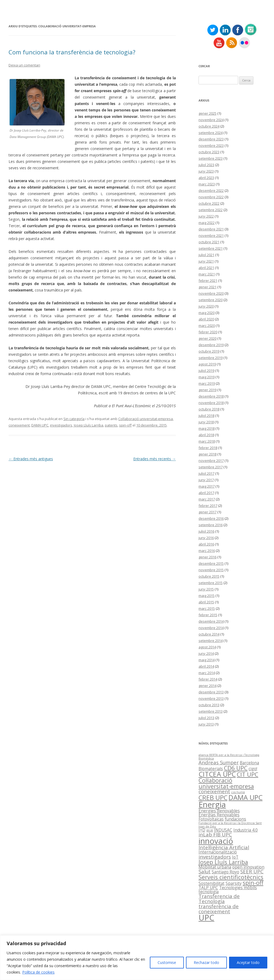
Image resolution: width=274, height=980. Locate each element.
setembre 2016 (211, 525)
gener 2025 (208, 113)
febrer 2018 (208, 448)
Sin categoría (74, 419)
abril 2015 (206, 602)
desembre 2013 (211, 692)
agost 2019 (207, 364)
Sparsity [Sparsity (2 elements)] (234, 883)
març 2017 (207, 499)
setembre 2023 (211, 158)
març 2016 (207, 551)
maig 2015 (207, 596)
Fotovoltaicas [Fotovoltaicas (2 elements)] (211, 819)
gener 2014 (208, 686)
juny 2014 (206, 653)
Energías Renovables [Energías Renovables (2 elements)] (219, 815)
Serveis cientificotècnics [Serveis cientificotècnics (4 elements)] (231, 877)
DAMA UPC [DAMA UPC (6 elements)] (246, 797)
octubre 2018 (209, 409)
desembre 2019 (211, 345)
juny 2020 (206, 306)
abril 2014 (206, 666)
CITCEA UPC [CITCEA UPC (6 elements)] (217, 774)
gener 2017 (208, 512)
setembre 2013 (211, 711)
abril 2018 (206, 435)
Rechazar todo (206, 962)
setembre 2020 (211, 300)
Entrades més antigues (31, 459)
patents (111, 425)
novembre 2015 (211, 570)
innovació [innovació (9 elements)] (216, 841)
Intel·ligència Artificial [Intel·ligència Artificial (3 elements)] (224, 847)
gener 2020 (208, 338)
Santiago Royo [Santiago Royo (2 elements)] (225, 872)
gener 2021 (208, 287)
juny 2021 (206, 261)
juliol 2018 (206, 416)
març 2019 (207, 383)
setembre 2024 (211, 133)
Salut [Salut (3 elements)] (205, 871)
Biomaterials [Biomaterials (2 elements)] (211, 769)
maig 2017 (207, 486)
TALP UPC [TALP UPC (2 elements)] (208, 888)
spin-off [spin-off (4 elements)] (253, 883)
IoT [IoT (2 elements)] (235, 857)
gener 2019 (208, 390)
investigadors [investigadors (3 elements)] (215, 857)
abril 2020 (206, 319)
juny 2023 (206, 171)
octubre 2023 (209, 152)
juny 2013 (206, 724)
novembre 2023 (211, 145)
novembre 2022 (211, 197)
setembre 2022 (211, 210)
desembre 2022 (211, 190)
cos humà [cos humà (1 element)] (238, 792)
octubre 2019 (209, 351)
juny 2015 (206, 589)
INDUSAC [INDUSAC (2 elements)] (223, 830)
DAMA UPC (40, 425)
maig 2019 (207, 377)
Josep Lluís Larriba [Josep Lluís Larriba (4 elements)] (223, 862)
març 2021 (207, 274)
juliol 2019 (206, 371)
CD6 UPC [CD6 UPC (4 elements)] (236, 768)
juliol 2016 (206, 531)
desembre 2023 (211, 139)
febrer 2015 (208, 615)
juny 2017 (206, 480)
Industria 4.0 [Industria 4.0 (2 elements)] (246, 830)
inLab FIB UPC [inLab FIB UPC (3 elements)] (215, 834)
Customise (167, 962)
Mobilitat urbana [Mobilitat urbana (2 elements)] (215, 867)
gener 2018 (208, 454)
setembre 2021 (211, 248)
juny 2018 (206, 422)
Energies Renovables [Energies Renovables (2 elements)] (219, 811)
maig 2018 (207, 428)
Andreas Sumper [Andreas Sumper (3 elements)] (219, 762)
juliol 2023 (206, 165)
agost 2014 (207, 647)
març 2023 (207, 184)
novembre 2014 (211, 628)
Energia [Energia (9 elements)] (212, 805)
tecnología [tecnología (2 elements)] (209, 892)
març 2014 (207, 673)
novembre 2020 (211, 293)
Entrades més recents (155, 459)
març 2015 (207, 608)
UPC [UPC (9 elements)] (206, 918)
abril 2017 (206, 493)
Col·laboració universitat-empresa (146, 419)
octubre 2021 (209, 242)
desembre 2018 (211, 396)
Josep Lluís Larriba (89, 425)
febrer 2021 (208, 280)
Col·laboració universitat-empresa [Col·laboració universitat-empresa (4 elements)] (226, 783)
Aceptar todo (248, 962)
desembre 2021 (211, 229)
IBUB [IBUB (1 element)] (210, 831)
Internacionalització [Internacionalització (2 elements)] (218, 852)
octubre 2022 (209, 203)
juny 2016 (206, 538)
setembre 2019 (211, 358)
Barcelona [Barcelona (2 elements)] (249, 763)
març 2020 (207, 326)
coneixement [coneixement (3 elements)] (214, 791)
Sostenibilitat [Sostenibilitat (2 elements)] (212, 883)
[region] (137, 958)
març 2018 (207, 441)
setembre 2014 (211, 641)
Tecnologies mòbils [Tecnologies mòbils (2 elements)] (238, 888)
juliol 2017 (206, 473)
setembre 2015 (211, 583)
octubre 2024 (209, 126)
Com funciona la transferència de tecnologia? (72, 52)
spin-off (125, 425)
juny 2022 (206, 216)
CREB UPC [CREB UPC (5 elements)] (213, 798)
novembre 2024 (211, 120)
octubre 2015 (209, 576)
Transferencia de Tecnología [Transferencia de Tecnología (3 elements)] (219, 899)
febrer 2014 (208, 679)
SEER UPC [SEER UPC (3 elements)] (252, 871)
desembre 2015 (211, 563)
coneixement (19, 425)
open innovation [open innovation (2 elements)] (248, 867)
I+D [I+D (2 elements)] (202, 830)
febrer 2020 (208, 332)
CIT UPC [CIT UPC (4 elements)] (248, 774)
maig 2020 (207, 313)
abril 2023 (206, 178)
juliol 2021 (206, 255)
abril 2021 (206, 268)
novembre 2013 (211, 698)
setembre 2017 (211, 467)
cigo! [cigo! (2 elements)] (253, 769)
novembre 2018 (211, 403)
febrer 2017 (208, 506)
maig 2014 (207, 660)
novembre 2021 (211, 235)
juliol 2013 (206, 718)
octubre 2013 (209, 705)
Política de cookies (38, 972)
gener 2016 (208, 557)
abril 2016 (206, 544)
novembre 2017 (211, 461)
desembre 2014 (211, 621)
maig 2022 (207, 223)
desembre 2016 (211, 518)
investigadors (61, 425)
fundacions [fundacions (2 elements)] (235, 819)
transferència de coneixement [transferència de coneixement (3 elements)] (219, 909)
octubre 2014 (209, 634)
